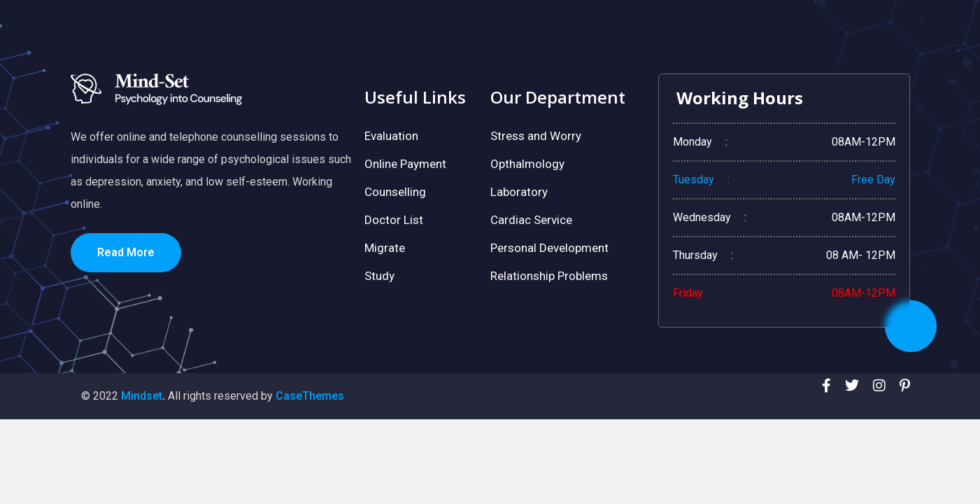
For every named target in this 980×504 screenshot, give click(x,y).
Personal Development (549, 248)
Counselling (395, 192)
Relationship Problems (549, 276)
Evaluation (391, 136)
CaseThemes (310, 396)
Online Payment (405, 164)
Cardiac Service (531, 220)
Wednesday (702, 217)
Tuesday (694, 180)
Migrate (385, 248)
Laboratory (519, 192)
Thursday (695, 255)
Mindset (142, 396)
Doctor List (394, 220)
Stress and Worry (536, 136)
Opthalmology (527, 164)
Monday (693, 142)
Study (379, 276)
